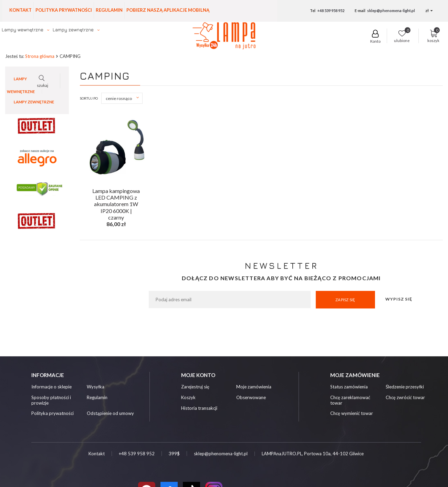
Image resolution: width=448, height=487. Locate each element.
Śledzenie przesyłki (405, 387)
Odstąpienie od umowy (110, 414)
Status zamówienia (349, 387)
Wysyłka (96, 387)
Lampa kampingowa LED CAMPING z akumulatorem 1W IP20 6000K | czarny (116, 196)
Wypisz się (399, 299)
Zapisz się (345, 300)
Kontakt (20, 10)
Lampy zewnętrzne (73, 30)
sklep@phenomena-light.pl (391, 11)
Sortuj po (89, 99)
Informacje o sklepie (51, 387)
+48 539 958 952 (331, 11)
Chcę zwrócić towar (405, 398)
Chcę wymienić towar (352, 414)
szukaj (344, 39)
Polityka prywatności (64, 10)
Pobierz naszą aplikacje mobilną (168, 10)
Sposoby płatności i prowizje (51, 401)
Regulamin (109, 10)
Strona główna (40, 57)
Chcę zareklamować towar (350, 401)
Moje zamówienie (355, 375)
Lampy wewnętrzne (23, 30)
